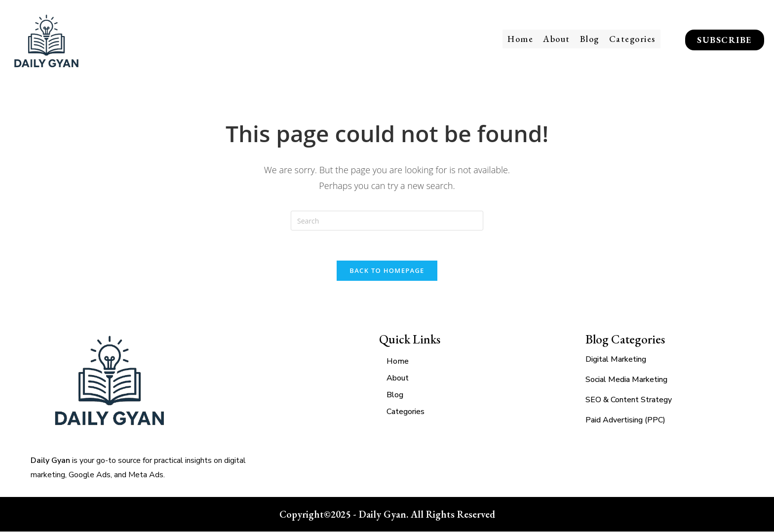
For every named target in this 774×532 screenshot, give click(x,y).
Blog (590, 39)
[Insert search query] (387, 221)
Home (520, 39)
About (557, 39)
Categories (632, 39)
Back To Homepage (387, 270)
